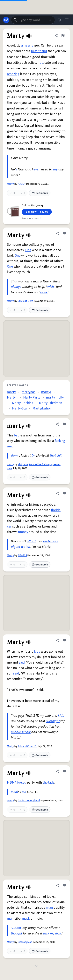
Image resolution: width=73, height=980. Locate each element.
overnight (53, 721)
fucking (60, 441)
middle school (21, 732)
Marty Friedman (51, 403)
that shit (56, 456)
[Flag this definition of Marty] (63, 36)
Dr (33, 456)
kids (37, 652)
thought (17, 933)
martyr (46, 392)
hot (40, 63)
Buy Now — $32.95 (37, 212)
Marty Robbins (23, 403)
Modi (14, 792)
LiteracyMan (25, 942)
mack (26, 919)
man (10, 446)
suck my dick (52, 933)
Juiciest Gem (26, 301)
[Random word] (50, 20)
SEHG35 (22, 555)
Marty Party (32, 397)
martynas (29, 392)
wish (51, 287)
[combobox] (33, 20)
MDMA (12, 782)
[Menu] (67, 20)
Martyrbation (42, 408)
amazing (27, 45)
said (22, 662)
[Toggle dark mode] (60, 20)
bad (17, 435)
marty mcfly (55, 397)
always (16, 287)
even (37, 169)
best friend (39, 51)
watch (26, 547)
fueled (22, 782)
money (23, 532)
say (55, 169)
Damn (17, 928)
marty (11, 392)
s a (24, 792)
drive (44, 292)
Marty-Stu (19, 408)
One (28, 250)
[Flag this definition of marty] (64, 424)
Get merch (40, 193)
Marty (10, 184)
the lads (48, 782)
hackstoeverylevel (29, 801)
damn (15, 456)
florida (56, 510)
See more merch (32, 219)
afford (31, 541)
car (9, 526)
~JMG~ (22, 184)
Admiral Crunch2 (27, 746)
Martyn (12, 397)
